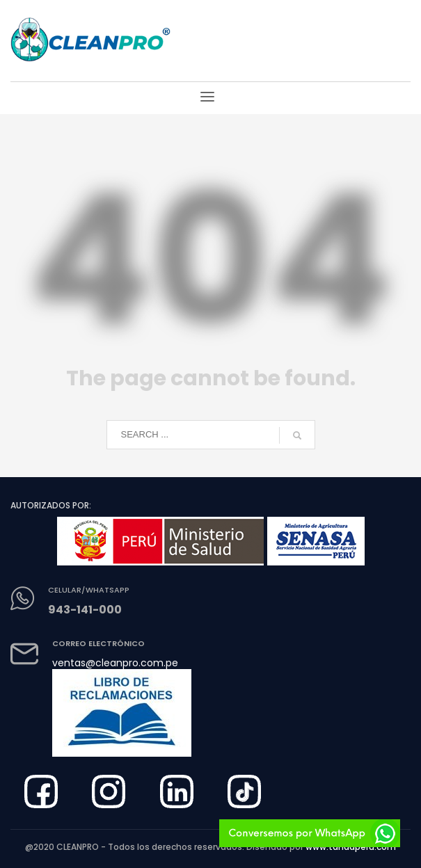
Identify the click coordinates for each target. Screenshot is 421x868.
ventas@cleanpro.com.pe (115, 663)
